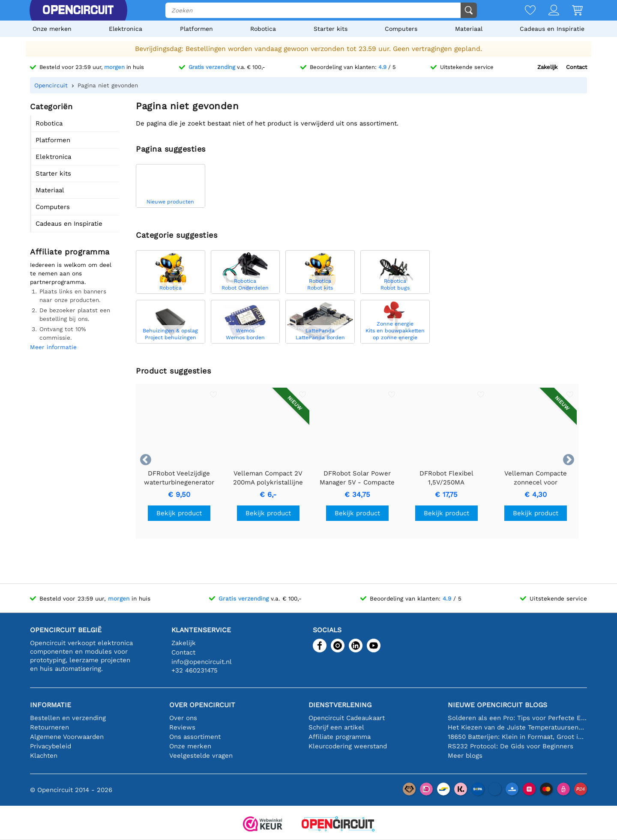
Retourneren (49, 727)
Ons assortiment (195, 737)
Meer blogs (465, 756)
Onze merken (52, 29)
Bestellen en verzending (68, 718)
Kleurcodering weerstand (348, 746)
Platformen (196, 29)
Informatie (51, 705)
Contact (577, 67)
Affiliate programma (340, 737)
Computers (401, 29)
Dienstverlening (340, 705)
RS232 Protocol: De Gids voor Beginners (511, 746)
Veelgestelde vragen (201, 756)
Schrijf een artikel (336, 727)
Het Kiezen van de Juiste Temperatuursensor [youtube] (517, 727)
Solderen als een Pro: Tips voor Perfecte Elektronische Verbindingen (517, 718)
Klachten (44, 756)
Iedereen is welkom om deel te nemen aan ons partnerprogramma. (71, 273)
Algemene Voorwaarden (67, 737)
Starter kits (331, 29)
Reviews (182, 727)
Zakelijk (547, 67)
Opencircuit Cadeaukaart (347, 718)
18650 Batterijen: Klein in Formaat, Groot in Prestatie (517, 737)
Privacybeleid (51, 746)
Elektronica (126, 29)
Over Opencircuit (202, 705)
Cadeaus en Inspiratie (552, 29)
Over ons (183, 718)
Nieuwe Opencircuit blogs (497, 705)
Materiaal (469, 29)
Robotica (263, 29)
